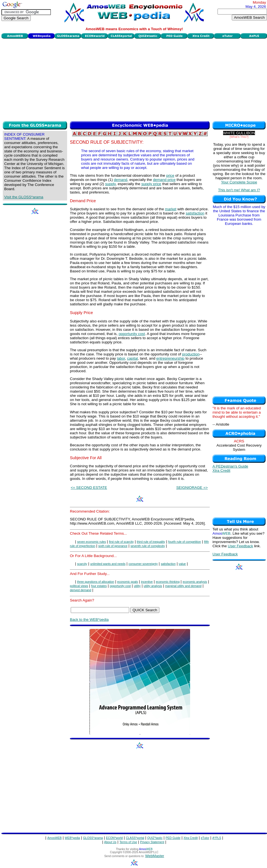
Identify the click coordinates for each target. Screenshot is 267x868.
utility (137, 586)
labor (121, 358)
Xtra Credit (221, 470)
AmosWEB (55, 838)
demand (120, 180)
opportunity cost (132, 334)
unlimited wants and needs (108, 564)
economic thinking (168, 582)
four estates (99, 586)
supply (110, 184)
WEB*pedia (73, 838)
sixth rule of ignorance (113, 546)
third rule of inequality (151, 542)
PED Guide (173, 838)
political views (79, 586)
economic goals (127, 582)
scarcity (82, 564)
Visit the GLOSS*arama (24, 197)
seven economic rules (92, 542)
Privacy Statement (152, 842)
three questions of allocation (96, 582)
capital (133, 358)
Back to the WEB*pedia (89, 620)
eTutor (205, 838)
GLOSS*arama (93, 838)
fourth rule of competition (185, 542)
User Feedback (240, 546)
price (170, 175)
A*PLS (217, 838)
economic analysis (195, 582)
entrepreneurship (170, 358)
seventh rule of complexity (148, 546)
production (191, 354)
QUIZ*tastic (155, 838)
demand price (164, 180)
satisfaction (195, 213)
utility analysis (153, 586)
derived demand (81, 590)
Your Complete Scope (239, 182)
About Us (110, 842)
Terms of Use (128, 842)
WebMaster (155, 856)
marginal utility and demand (183, 586)
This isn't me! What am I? (239, 190)
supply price (151, 184)
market (171, 209)
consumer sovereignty (143, 564)
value (182, 564)
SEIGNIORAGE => (192, 488)
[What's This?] (239, 137)
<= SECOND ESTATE (89, 488)
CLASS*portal (135, 838)
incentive (147, 582)
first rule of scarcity (121, 542)
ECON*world (114, 838)
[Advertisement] (134, 79)
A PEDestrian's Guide (230, 466)
